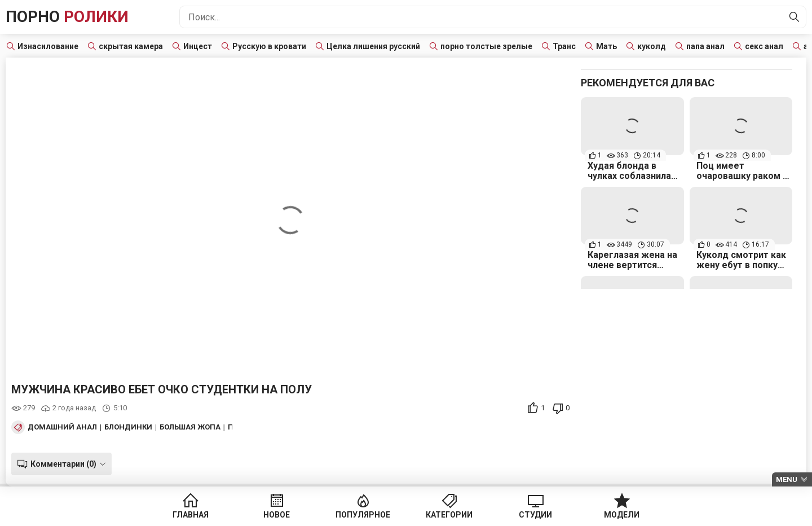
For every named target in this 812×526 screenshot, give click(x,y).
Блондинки (128, 427)
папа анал (705, 46)
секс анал (764, 46)
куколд (652, 46)
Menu (787, 479)
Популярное (363, 515)
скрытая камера (131, 46)
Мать (606, 46)
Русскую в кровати (269, 46)
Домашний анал (62, 427)
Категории (449, 515)
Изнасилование (48, 46)
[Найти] (795, 17)
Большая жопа (190, 427)
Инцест (198, 46)
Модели (622, 515)
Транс (564, 46)
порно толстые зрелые (486, 46)
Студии (535, 515)
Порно (67, 17)
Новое (277, 515)
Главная (191, 515)
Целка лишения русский (373, 46)
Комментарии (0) (63, 464)
